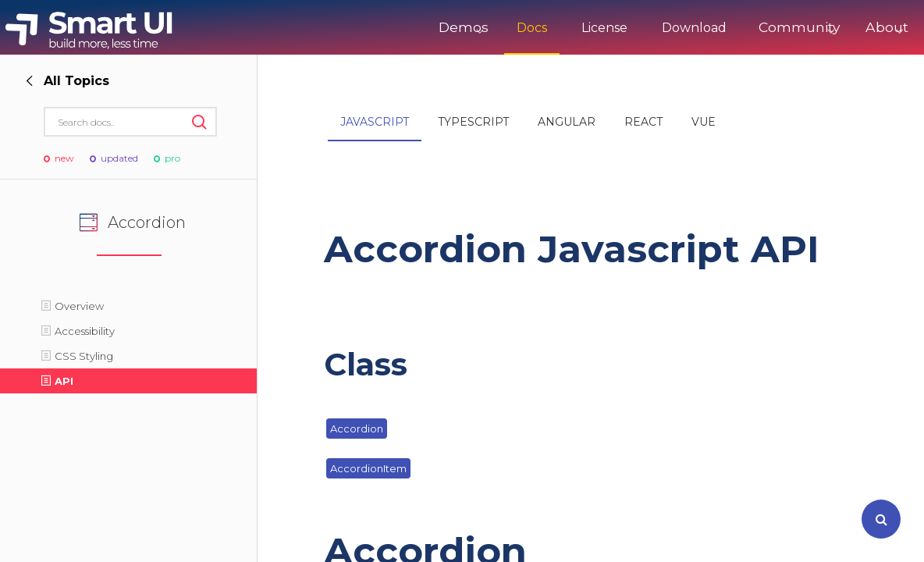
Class (366, 364)
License (558, 28)
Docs (485, 28)
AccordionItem (368, 468)
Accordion (357, 429)
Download (647, 28)
